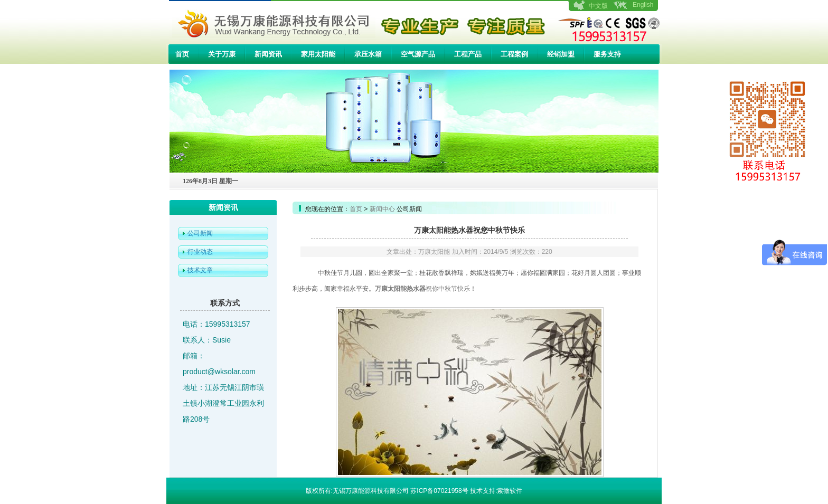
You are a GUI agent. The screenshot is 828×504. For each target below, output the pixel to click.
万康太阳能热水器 (400, 289)
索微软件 (510, 491)
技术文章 (200, 270)
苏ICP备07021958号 (439, 491)
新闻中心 (382, 209)
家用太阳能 (318, 54)
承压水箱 (368, 54)
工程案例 (514, 54)
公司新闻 (200, 233)
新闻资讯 (268, 54)
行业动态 (200, 252)
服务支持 (607, 54)
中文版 (598, 6)
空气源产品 (418, 54)
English (643, 5)
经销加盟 (561, 54)
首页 (182, 54)
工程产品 (468, 54)
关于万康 (222, 54)
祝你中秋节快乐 (448, 289)
